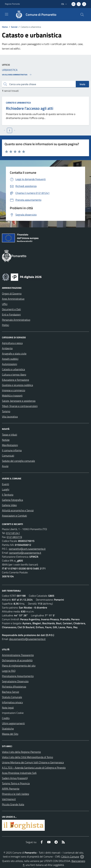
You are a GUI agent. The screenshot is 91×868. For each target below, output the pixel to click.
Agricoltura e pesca (12, 343)
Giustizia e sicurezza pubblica (17, 385)
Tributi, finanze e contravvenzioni (20, 406)
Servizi (14, 27)
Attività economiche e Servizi (18, 510)
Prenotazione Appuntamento (18, 676)
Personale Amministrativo (16, 320)
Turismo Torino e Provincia (16, 783)
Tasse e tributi (10, 435)
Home (5, 27)
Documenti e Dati (11, 309)
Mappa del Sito (10, 734)
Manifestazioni (10, 445)
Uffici (5, 304)
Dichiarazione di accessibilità (17, 660)
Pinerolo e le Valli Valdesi (15, 794)
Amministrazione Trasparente (18, 655)
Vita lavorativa (10, 417)
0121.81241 (13, 533)
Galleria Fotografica (12, 500)
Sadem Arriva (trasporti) (15, 778)
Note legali (8, 708)
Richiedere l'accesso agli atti (30, 108)
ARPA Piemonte (11, 789)
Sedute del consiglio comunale (18, 461)
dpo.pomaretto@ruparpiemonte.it (27, 639)
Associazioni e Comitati (14, 516)
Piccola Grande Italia (13, 804)
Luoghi (6, 489)
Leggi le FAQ (9, 671)
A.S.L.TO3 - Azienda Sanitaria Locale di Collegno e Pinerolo (34, 768)
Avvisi (5, 466)
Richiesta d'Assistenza (14, 687)
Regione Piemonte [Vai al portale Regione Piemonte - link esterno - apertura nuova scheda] (12, 4)
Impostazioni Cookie (13, 713)
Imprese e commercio (14, 390)
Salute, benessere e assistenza (19, 401)
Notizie (6, 440)
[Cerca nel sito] (82, 15)
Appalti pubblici (10, 359)
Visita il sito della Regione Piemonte (21, 752)
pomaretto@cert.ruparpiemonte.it (27, 549)
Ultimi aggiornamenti (13, 723)
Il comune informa (12, 450)
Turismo (6, 411)
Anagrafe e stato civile (14, 354)
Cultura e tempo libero (14, 375)
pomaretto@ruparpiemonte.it (25, 553)
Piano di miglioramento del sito (19, 666)
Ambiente (7, 348)
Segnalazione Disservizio (15, 681)
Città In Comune (70, 857)
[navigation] (7, 14)
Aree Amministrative (13, 299)
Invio (82, 84)
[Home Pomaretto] (34, 15)
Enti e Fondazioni (11, 314)
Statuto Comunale (12, 697)
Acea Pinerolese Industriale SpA (19, 773)
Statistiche (8, 729)
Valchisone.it (9, 799)
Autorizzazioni (10, 364)
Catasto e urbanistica (18, 103)
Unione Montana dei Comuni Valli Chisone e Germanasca (33, 762)
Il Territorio (8, 495)
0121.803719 (14, 537)
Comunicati (8, 456)
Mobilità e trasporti (12, 396)
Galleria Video (9, 505)
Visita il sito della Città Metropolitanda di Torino (27, 757)
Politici (5, 325)
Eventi (5, 484)
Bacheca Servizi (10, 692)
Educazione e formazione (15, 380)
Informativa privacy (12, 702)
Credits (6, 718)
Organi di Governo (12, 293)
